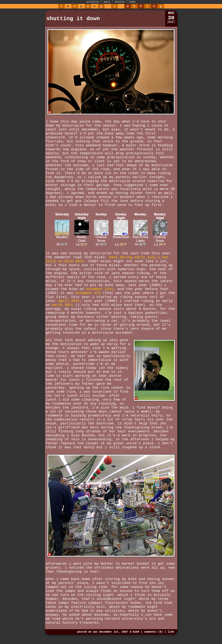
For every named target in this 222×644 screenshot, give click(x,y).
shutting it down (73, 19)
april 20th (69, 301)
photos (120, 2)
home (133, 2)
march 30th (63, 305)
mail (107, 2)
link (171, 632)
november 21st (99, 289)
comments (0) (153, 632)
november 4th (88, 293)
